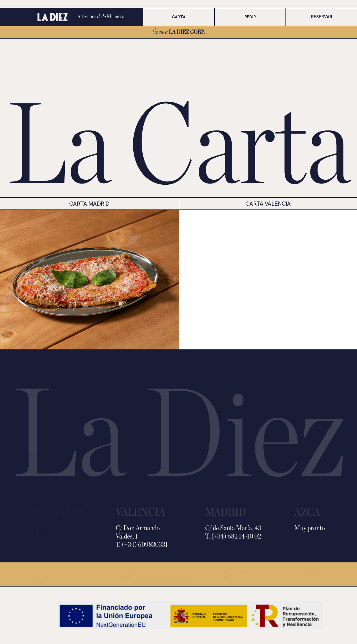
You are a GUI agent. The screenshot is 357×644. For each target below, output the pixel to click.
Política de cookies (227, 571)
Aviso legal (307, 571)
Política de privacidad (229, 577)
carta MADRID (89, 204)
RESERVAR (322, 17)
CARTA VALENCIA (268, 204)
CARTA (179, 17)
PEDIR (250, 17)
